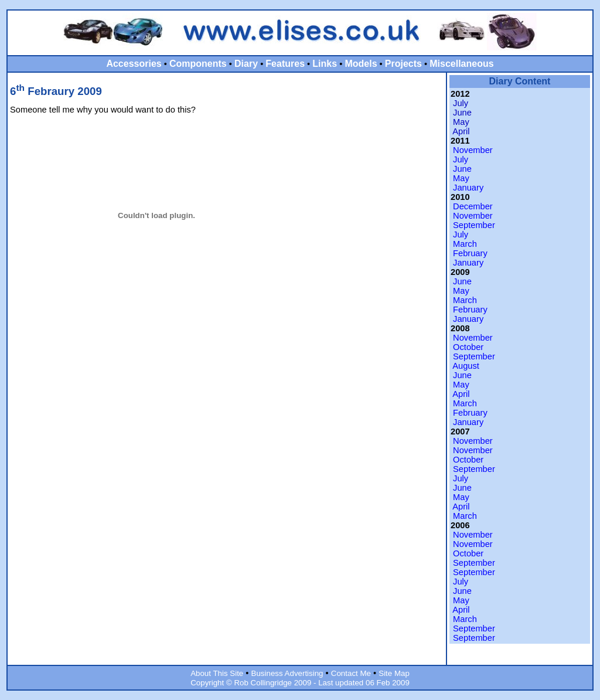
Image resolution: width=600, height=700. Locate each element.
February (470, 253)
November (473, 150)
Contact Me (351, 673)
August (466, 366)
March (465, 244)
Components (198, 64)
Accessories (134, 64)
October (468, 347)
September (474, 225)
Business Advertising (287, 673)
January (468, 188)
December (473, 206)
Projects (403, 64)
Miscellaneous (461, 64)
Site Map (394, 673)
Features (285, 64)
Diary (246, 64)
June (462, 113)
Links (325, 64)
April (461, 131)
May (461, 122)
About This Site (217, 673)
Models (361, 64)
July (461, 103)
